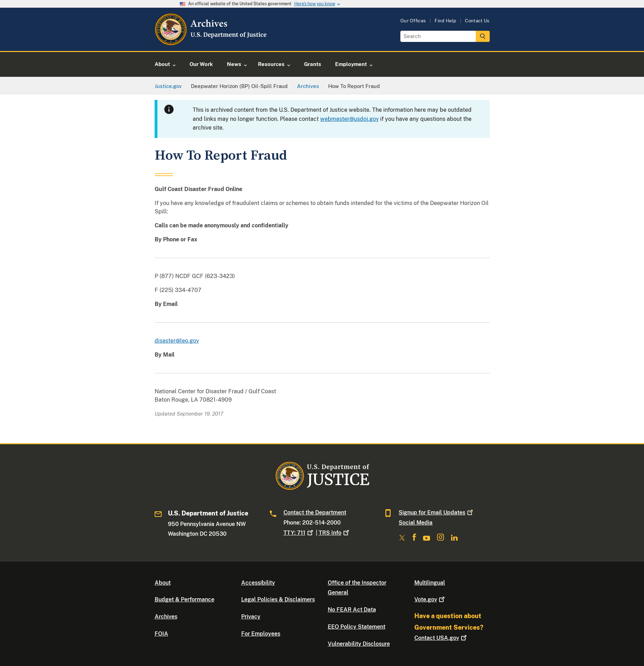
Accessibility (258, 583)
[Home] (211, 43)
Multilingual (430, 583)
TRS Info (335, 533)
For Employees (261, 634)
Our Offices (413, 21)
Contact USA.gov (441, 638)
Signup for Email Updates (436, 513)
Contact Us (477, 21)
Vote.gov (430, 599)
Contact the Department (315, 513)
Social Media (416, 523)
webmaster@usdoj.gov (349, 119)
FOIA (161, 634)
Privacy (251, 617)
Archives (166, 617)
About (163, 583)
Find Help (445, 21)
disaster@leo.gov (177, 341)
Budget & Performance (184, 599)
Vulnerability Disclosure (359, 644)
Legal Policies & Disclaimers (278, 599)
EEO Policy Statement (357, 627)
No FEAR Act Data (352, 610)
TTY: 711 (299, 533)
